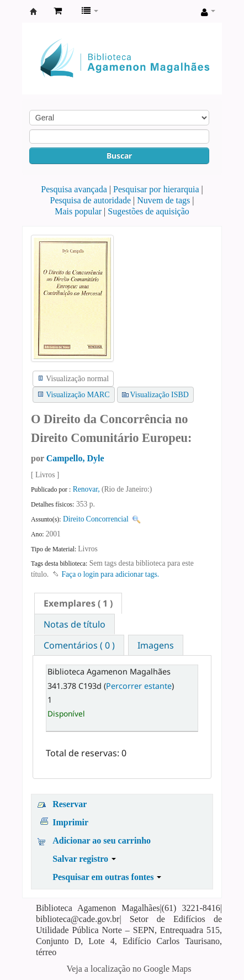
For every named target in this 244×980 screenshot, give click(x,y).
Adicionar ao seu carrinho (102, 841)
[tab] (78, 603)
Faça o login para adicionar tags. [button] (111, 574)
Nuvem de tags (163, 200)
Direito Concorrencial (96, 519)
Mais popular (78, 211)
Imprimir (70, 822)
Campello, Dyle (75, 458)
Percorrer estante (139, 686)
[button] (58, 11)
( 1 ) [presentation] (78, 603)
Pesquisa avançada (74, 189)
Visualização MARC (78, 395)
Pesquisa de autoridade (90, 200)
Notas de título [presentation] (75, 624)
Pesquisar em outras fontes (107, 877)
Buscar (119, 156)
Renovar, (87, 489)
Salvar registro (84, 859)
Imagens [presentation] (156, 645)
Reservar (70, 804)
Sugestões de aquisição (148, 211)
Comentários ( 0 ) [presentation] (79, 645)
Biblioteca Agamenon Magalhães (34, 12)
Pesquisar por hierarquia (156, 189)
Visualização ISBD (160, 395)
